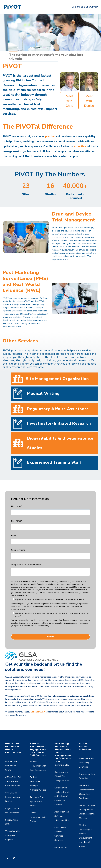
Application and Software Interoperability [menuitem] (62, 816)
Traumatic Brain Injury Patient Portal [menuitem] (37, 801)
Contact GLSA (38, 712)
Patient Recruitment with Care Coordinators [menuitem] (38, 766)
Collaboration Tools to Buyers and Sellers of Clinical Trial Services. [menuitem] (62, 796)
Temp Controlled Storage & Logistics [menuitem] (13, 835)
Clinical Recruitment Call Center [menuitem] (38, 817)
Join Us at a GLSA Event (85, 7)
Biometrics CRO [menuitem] (62, 765)
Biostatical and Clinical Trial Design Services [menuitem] (62, 776)
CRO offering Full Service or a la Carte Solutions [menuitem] (13, 781)
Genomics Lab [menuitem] (61, 847)
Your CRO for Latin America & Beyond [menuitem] (13, 797)
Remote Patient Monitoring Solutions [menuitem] (87, 763)
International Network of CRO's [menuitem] (11, 766)
